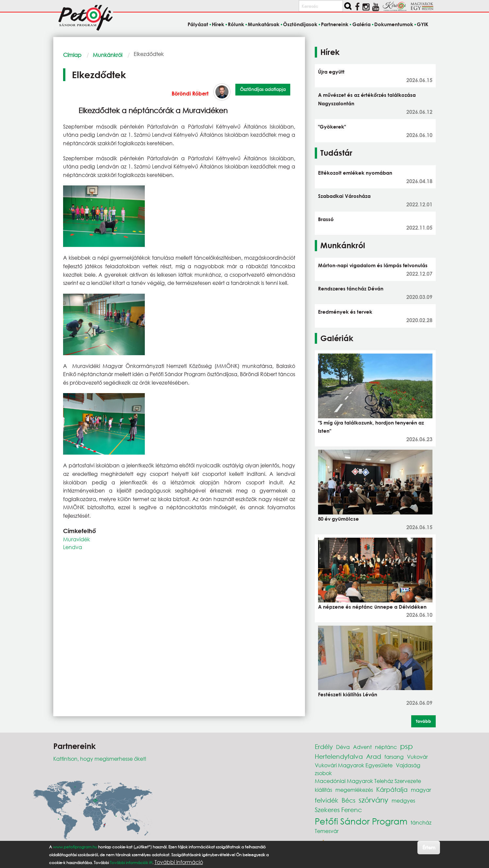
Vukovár (417, 757)
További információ (179, 862)
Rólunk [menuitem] (236, 24)
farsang (394, 757)
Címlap (72, 55)
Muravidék (76, 539)
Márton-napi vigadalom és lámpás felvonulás (373, 265)
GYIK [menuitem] (422, 24)
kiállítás (323, 790)
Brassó (326, 219)
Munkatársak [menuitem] (264, 24)
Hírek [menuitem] (218, 24)
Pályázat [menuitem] (198, 24)
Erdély (324, 746)
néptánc (386, 747)
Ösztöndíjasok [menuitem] (300, 24)
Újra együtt (331, 72)
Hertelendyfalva (339, 756)
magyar (421, 790)
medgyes (403, 800)
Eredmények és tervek (345, 312)
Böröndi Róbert (190, 93)
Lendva (73, 547)
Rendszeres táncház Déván (351, 288)
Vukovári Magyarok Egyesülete (354, 765)
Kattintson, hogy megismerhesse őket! (100, 759)
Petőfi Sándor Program (361, 821)
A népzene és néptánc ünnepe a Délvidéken (372, 607)
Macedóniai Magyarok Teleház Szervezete (368, 781)
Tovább (423, 721)
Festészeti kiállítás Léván (348, 694)
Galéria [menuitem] (362, 24)
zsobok (323, 773)
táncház (421, 822)
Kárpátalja (392, 789)
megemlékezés (354, 790)
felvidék (327, 800)
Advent (362, 747)
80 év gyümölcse (338, 519)
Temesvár (327, 831)
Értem (429, 847)
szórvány (373, 800)
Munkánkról (108, 55)
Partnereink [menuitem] (335, 24)
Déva (343, 747)
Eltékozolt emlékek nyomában (355, 173)
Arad (374, 756)
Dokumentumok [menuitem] (394, 24)
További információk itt (131, 863)
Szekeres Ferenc (338, 810)
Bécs (348, 800)
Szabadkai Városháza (344, 196)
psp (406, 746)
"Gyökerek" (332, 127)
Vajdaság (408, 765)
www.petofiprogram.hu (75, 847)
